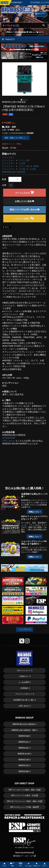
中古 (21, 865)
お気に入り (31, 32)
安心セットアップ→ (40, 14)
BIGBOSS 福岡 (24, 771)
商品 (12, 865)
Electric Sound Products (24, 853)
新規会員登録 (20, 32)
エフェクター (8, 157)
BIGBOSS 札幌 (24, 736)
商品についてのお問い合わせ (25, 210)
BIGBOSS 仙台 (24, 742)
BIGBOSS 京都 (24, 760)
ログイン (40, 32)
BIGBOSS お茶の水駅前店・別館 (24, 730)
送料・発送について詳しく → (16, 138)
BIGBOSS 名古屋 (24, 754)
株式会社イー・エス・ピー (24, 856)
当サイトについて (24, 670)
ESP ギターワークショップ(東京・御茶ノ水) (25, 801)
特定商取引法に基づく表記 (24, 700)
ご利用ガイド (10, 32)
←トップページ (25, 629)
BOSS (36, 166)
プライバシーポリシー (24, 694)
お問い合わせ (9, 441)
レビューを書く (24, 218)
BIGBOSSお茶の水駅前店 (14, 172)
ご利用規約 (24, 688)
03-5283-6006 (9, 438)
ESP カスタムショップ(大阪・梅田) (25, 807)
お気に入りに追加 (25, 201)
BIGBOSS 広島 (24, 765)
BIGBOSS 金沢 (24, 748)
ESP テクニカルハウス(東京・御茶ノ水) (25, 790)
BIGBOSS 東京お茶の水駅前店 (24, 724)
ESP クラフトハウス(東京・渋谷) (24, 795)
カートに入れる (24, 192)
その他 (22, 163)
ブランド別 (24, 160)
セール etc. (28, 865)
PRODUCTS (8, 39)
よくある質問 (24, 682)
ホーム (4, 865)
